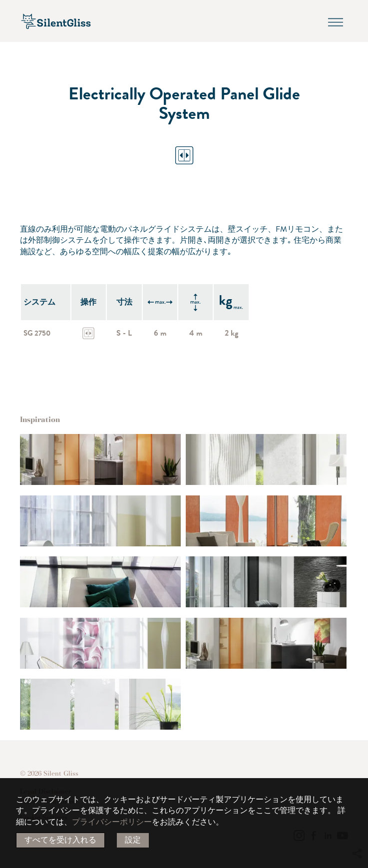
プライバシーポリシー (112, 822)
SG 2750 (38, 333)
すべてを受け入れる (60, 840)
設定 (133, 840)
